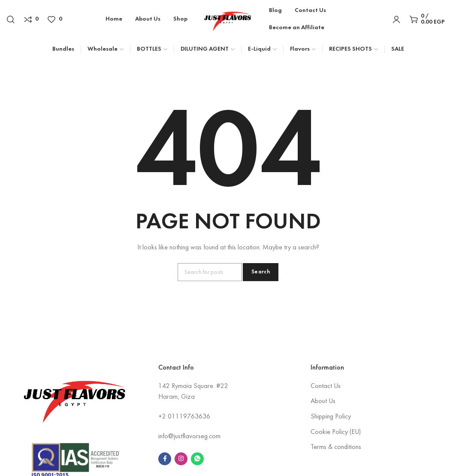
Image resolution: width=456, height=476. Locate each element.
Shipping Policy (331, 417)
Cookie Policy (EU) (336, 432)
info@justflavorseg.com (189, 437)
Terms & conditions (336, 447)
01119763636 (189, 417)
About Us (323, 401)
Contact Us (326, 386)
